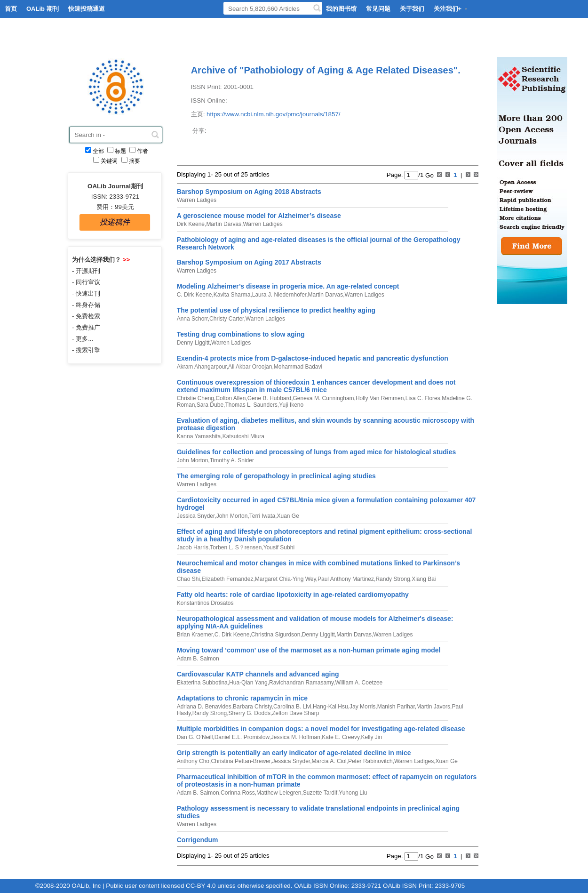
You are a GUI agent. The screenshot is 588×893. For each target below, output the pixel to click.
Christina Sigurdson (276, 635)
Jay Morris (362, 707)
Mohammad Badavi (298, 367)
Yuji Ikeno (291, 405)
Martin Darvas (224, 224)
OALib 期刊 (43, 9)
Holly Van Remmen (380, 398)
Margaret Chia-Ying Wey (286, 579)
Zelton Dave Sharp (295, 713)
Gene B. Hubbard (269, 398)
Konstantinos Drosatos (205, 603)
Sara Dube (210, 405)
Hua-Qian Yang (248, 683)
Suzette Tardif (320, 793)
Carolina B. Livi (292, 707)
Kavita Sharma (232, 295)
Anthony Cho (193, 761)
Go (428, 175)
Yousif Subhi (279, 547)
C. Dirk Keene (195, 295)
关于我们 (412, 9)
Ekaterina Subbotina (202, 683)
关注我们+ (451, 9)
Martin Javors (433, 707)
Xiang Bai (424, 579)
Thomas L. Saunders (251, 405)
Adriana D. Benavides (204, 707)
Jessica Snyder (196, 516)
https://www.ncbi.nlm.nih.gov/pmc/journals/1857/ (273, 114)
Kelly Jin (371, 737)
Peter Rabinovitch (370, 761)
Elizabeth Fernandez (227, 579)
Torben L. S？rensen (236, 547)
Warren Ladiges (197, 200)
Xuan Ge (288, 516)
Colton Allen (230, 398)
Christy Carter (226, 319)
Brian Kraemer (195, 635)
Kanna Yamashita (199, 436)
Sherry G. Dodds (250, 713)
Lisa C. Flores (423, 398)
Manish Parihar (396, 707)
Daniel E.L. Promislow (242, 737)
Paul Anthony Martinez (346, 579)
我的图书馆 (341, 9)
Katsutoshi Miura (243, 436)
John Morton (193, 460)
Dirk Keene (191, 224)
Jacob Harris (193, 547)
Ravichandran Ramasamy (301, 683)
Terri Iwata (262, 516)
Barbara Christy (252, 707)
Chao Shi (188, 579)
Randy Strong (393, 579)
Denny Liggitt (193, 343)
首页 (11, 9)
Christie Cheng (195, 398)
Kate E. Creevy (341, 737)
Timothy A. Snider (232, 460)
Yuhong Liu (353, 793)
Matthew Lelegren (279, 793)
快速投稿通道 (87, 9)
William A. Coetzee (359, 683)
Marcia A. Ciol (329, 761)
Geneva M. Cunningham (324, 398)
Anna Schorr (192, 319)
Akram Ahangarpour (202, 367)
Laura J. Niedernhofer (279, 295)
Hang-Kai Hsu (330, 707)
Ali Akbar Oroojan (250, 367)
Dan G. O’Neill (195, 737)
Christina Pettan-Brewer (241, 761)
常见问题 (378, 9)
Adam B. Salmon (198, 659)
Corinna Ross (238, 793)
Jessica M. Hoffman (296, 737)
